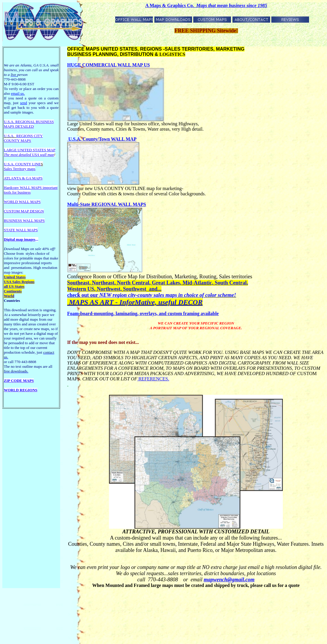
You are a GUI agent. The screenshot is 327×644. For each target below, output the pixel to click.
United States (15, 277)
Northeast (103, 283)
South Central (231, 283)
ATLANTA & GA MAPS (23, 178)
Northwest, (109, 289)
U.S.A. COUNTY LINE (22, 164)
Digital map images (20, 239)
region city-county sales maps (144, 295)
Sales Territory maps (20, 169)
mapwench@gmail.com (229, 580)
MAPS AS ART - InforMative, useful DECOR (135, 302)
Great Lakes (166, 283)
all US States (14, 286)
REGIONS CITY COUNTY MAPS (23, 138)
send (24, 103)
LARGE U (12, 150)
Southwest (134, 289)
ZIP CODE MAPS (19, 381)
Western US (81, 289)
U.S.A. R (11, 122)
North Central (133, 283)
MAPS (9, 126)
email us (18, 93)
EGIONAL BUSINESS (36, 122)
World (9, 296)
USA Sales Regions (19, 282)
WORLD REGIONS (21, 390)
